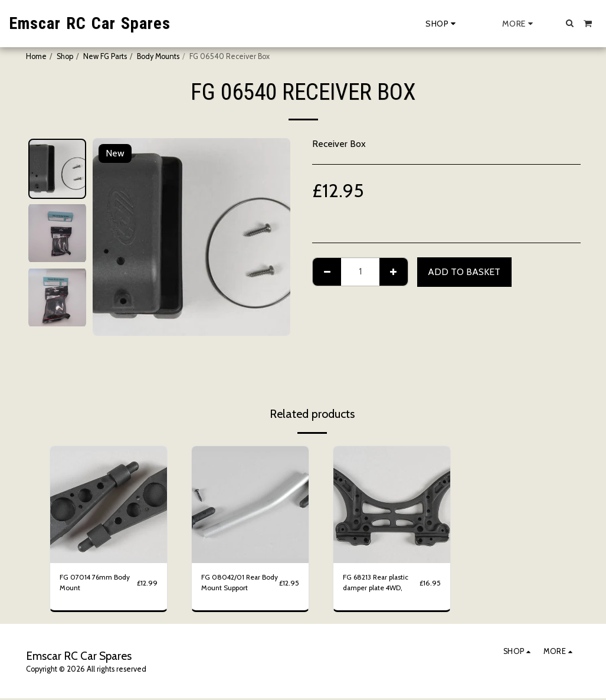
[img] (109, 505)
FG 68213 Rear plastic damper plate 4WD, (378, 584)
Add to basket (464, 272)
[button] (570, 23)
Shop (65, 56)
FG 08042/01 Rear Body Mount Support (235, 584)
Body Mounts (158, 56)
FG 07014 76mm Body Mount (96, 584)
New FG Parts (105, 56)
